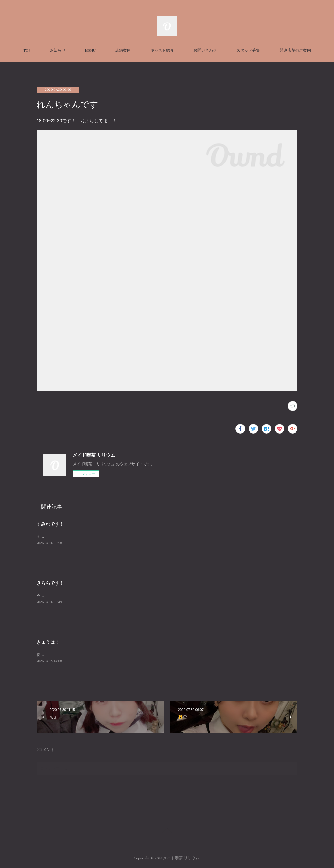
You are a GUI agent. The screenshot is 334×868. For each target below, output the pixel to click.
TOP (27, 50)
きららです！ (50, 583)
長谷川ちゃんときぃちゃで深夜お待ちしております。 (83, 655)
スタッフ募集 (248, 50)
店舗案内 (123, 50)
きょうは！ (48, 642)
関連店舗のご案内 (295, 50)
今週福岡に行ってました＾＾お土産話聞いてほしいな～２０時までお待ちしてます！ (111, 536)
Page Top (167, 832)
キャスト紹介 (162, 50)
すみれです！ (50, 524)
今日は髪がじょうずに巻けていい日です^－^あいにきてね (87, 596)
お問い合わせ (205, 50)
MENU (90, 50)
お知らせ (58, 50)
